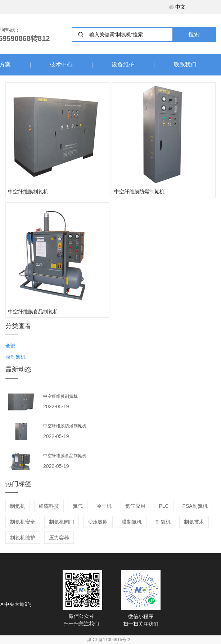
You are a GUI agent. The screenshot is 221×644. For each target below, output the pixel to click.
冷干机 (104, 506)
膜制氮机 (132, 522)
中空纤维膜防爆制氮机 (139, 192)
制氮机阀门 (62, 522)
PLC (164, 506)
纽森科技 (49, 506)
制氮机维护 (23, 538)
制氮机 (18, 506)
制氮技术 (194, 522)
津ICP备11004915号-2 (109, 640)
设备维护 (123, 65)
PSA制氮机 (195, 506)
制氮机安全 (23, 522)
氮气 (78, 506)
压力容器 (59, 538)
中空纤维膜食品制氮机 (33, 312)
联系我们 (185, 65)
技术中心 (61, 65)
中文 (177, 7)
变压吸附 (98, 522)
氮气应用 (135, 506)
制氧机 (163, 522)
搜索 (194, 34)
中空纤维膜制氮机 (28, 192)
